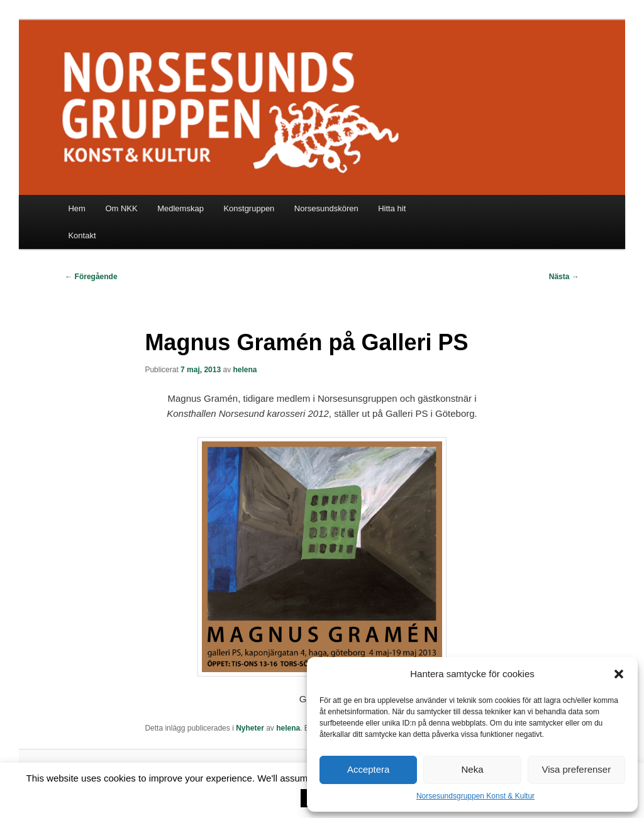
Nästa (564, 277)
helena (245, 370)
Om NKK (121, 208)
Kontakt (82, 235)
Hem (76, 208)
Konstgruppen (249, 208)
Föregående (91, 277)
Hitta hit (392, 208)
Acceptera (369, 769)
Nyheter (250, 728)
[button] (619, 674)
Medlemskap (180, 208)
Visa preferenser (576, 769)
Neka (472, 769)
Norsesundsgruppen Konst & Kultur (475, 796)
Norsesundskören (326, 208)
